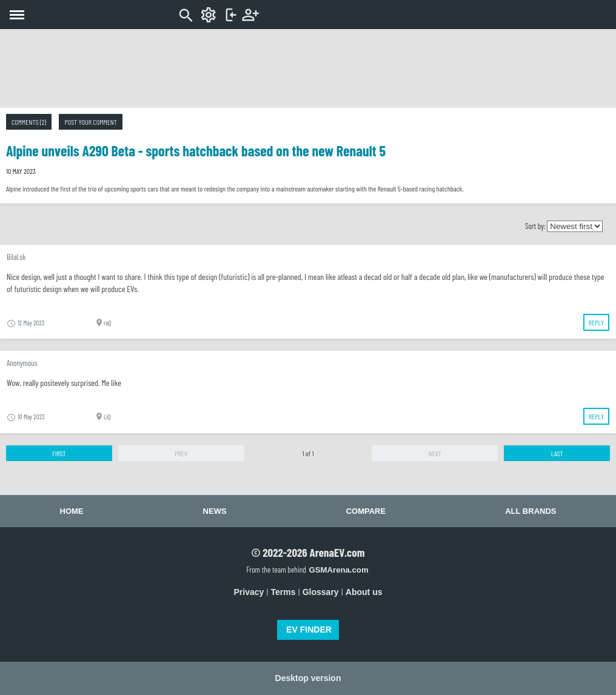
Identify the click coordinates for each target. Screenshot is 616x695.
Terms (283, 592)
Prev (181, 453)
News (215, 511)
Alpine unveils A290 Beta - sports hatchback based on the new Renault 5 (196, 151)
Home (72, 511)
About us (364, 592)
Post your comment (90, 122)
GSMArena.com (338, 570)
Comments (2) (29, 122)
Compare (366, 511)
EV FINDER (309, 630)
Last (557, 453)
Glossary (321, 592)
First (59, 453)
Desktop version (308, 678)
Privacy (249, 592)
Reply (596, 322)
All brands (531, 511)
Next (435, 453)
